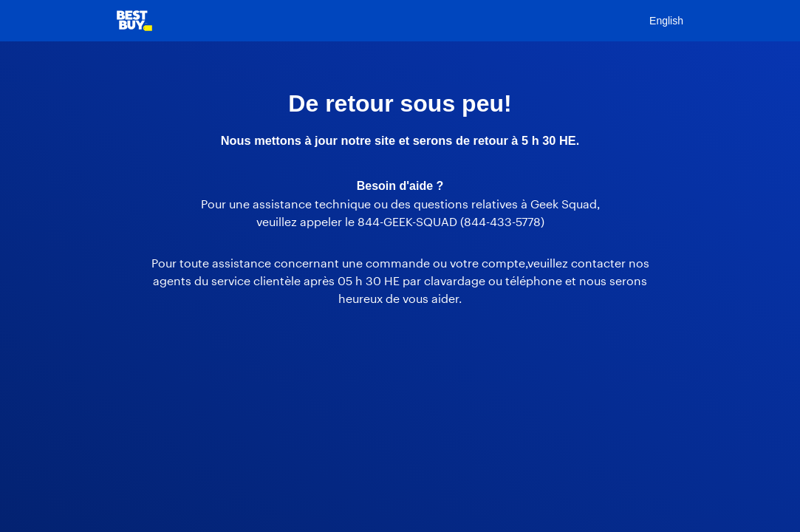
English (666, 21)
